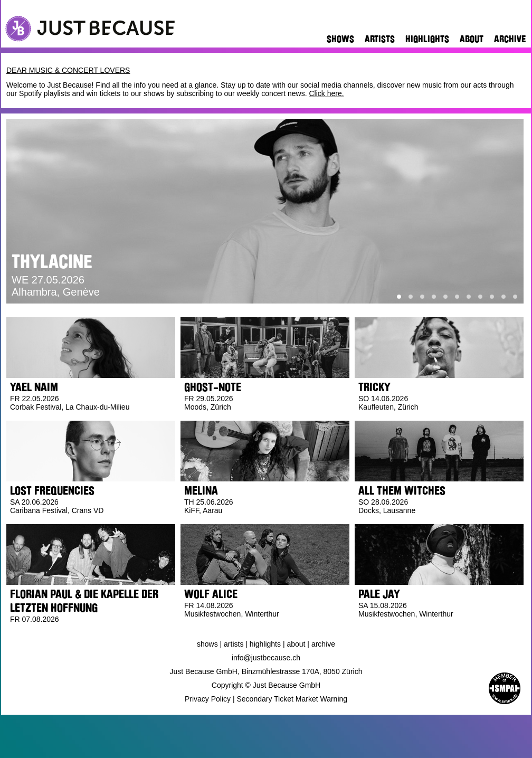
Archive (510, 39)
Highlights (427, 39)
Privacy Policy (208, 699)
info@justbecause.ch (266, 658)
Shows (340, 39)
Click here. (326, 93)
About (472, 39)
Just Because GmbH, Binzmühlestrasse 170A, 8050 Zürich (266, 671)
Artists (380, 39)
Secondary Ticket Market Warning (292, 699)
